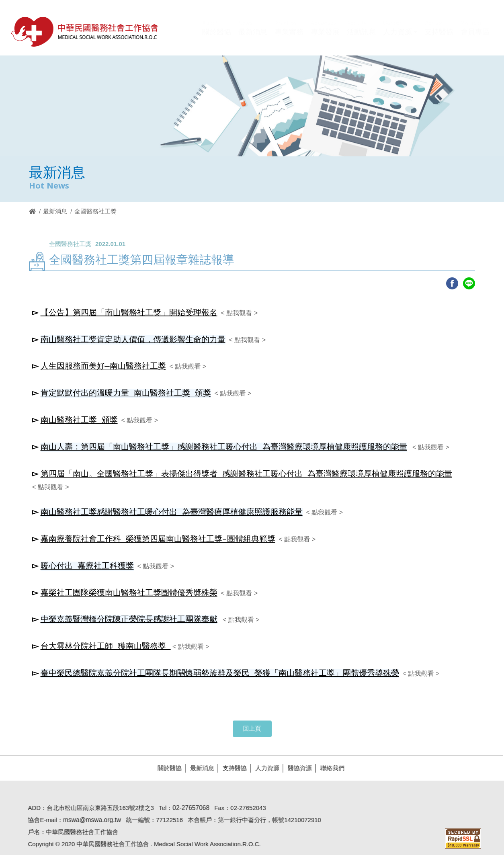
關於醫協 (166, 757)
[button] (400, 37)
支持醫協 (231, 757)
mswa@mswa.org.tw (88, 809)
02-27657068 (188, 797)
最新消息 (55, 211)
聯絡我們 (329, 757)
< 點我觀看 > (239, 313)
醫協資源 (296, 757)
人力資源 (264, 757)
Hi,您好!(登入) (421, 18)
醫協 (85, 32)
